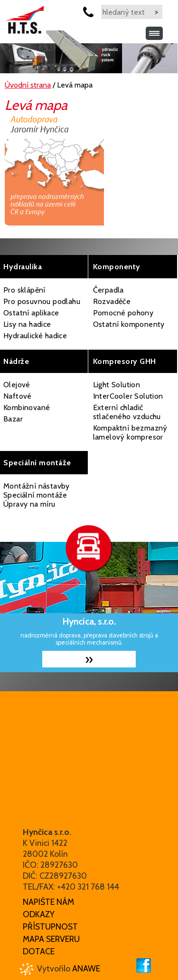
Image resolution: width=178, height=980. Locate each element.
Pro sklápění (24, 290)
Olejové (17, 385)
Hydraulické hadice (35, 336)
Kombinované (27, 407)
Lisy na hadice (27, 324)
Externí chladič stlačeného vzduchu (127, 412)
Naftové (18, 396)
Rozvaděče (112, 301)
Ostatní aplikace (31, 313)
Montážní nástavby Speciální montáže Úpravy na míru (37, 495)
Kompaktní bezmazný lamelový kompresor (130, 432)
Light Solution (117, 385)
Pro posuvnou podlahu (42, 301)
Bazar (13, 419)
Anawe (86, 968)
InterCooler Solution (128, 396)
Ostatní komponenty (129, 324)
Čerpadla (108, 290)
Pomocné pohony (123, 313)
